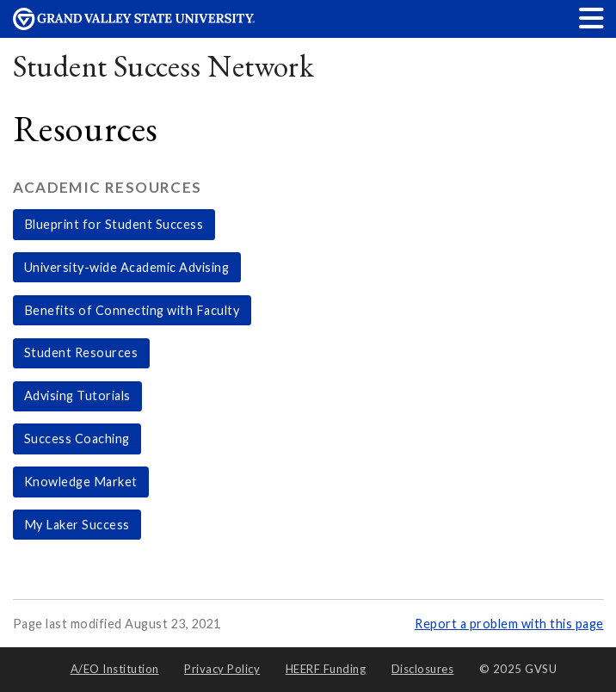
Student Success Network (164, 66)
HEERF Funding (326, 669)
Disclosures (423, 669)
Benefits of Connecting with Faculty (132, 310)
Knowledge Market (81, 482)
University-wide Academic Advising (127, 267)
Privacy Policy (222, 669)
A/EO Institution (115, 669)
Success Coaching (77, 439)
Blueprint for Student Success (114, 224)
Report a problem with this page (509, 624)
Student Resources (81, 352)
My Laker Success (77, 525)
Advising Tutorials (77, 395)
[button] (592, 18)
